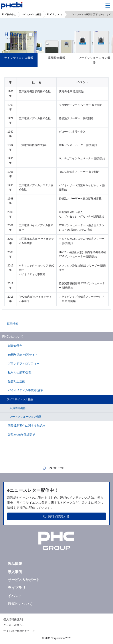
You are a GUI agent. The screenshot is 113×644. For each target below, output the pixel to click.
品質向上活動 (16, 381)
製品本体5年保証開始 (21, 435)
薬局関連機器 (56, 58)
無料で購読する (59, 517)
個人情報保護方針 (14, 619)
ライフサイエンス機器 (19, 58)
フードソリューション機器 (94, 60)
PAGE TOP (56, 468)
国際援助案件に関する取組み (26, 426)
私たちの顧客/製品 (19, 373)
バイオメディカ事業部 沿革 (25, 390)
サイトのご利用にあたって (19, 631)
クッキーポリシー (14, 625)
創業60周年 (15, 346)
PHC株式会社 (9, 14)
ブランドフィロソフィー (23, 364)
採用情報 (13, 324)
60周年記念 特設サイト (22, 355)
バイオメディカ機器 (32, 14)
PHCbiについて (55, 14)
